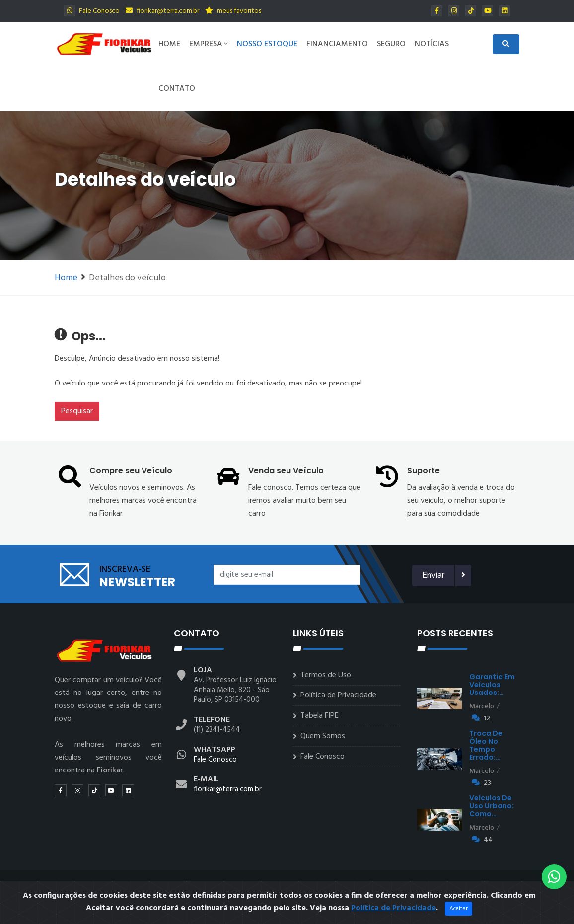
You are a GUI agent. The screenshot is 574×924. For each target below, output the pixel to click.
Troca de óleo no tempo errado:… (486, 745)
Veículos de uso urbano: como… (492, 806)
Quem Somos (323, 736)
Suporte (424, 471)
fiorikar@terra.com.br (162, 11)
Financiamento (337, 44)
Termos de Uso (326, 675)
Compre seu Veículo (131, 471)
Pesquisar (77, 411)
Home (169, 44)
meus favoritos (233, 11)
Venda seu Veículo (286, 471)
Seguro (391, 44)
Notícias (432, 44)
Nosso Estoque (267, 44)
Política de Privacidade (338, 695)
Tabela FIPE (320, 716)
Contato (177, 89)
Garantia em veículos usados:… (492, 685)
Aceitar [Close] (459, 917)
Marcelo (482, 707)
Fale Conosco (92, 11)
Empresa (209, 44)
